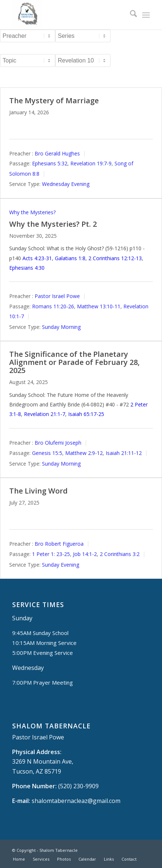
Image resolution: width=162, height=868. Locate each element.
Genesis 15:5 (47, 453)
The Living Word (38, 491)
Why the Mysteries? (32, 212)
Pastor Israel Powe (57, 296)
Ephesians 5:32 (50, 163)
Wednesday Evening (66, 184)
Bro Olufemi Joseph (58, 443)
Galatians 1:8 (70, 258)
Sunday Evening (61, 565)
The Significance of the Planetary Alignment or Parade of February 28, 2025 (74, 362)
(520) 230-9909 (78, 786)
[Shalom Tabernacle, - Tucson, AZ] (67, 15)
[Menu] (146, 15)
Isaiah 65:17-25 (86, 414)
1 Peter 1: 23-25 (51, 554)
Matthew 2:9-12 (84, 453)
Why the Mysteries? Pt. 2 (53, 224)
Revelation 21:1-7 (45, 414)
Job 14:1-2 (85, 554)
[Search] (130, 15)
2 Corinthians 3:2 (120, 554)
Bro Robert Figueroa (59, 544)
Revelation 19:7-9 (91, 163)
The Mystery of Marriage (54, 101)
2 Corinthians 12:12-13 (115, 258)
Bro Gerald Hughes (57, 153)
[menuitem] (130, 15)
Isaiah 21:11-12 (124, 453)
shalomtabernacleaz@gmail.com (76, 801)
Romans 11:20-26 (53, 306)
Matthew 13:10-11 (99, 306)
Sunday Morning (61, 327)
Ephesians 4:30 (27, 268)
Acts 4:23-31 (37, 258)
